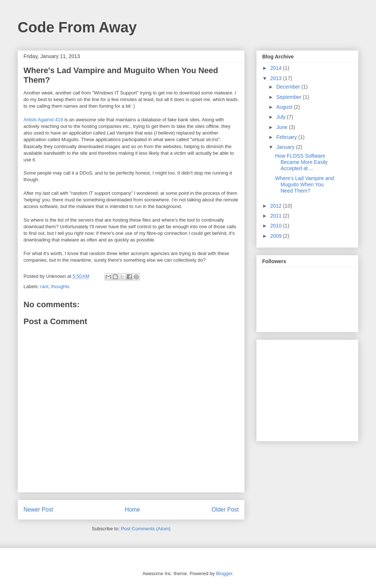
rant (44, 286)
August (285, 107)
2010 (277, 226)
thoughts (60, 286)
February (287, 137)
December (289, 87)
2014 (277, 68)
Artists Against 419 (43, 120)
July (281, 117)
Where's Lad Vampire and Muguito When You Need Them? (304, 184)
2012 (277, 206)
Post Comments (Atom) (146, 529)
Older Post (225, 510)
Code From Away (77, 27)
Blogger (224, 573)
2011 (277, 216)
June (282, 127)
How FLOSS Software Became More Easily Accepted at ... (301, 162)
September (289, 97)
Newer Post (38, 510)
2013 (277, 78)
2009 (277, 236)
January (286, 147)
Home (133, 510)
